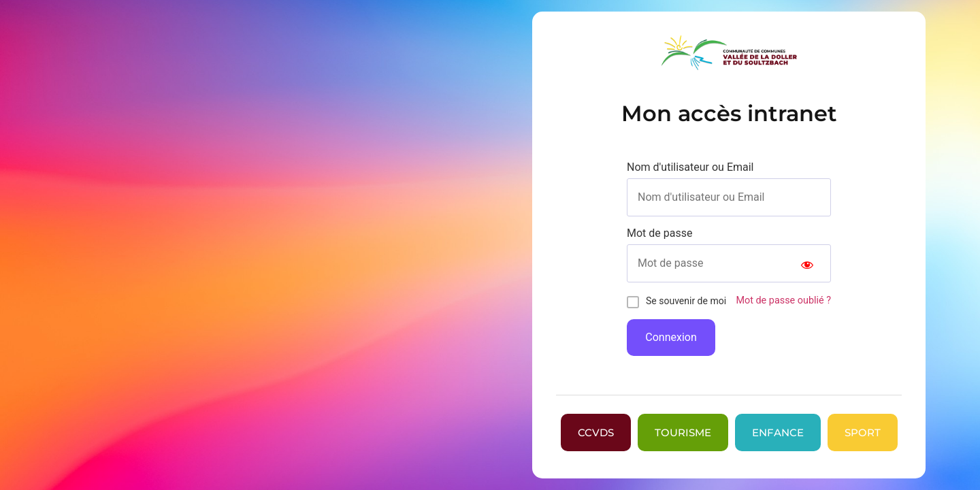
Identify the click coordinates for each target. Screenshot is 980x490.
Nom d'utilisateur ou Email (690, 167)
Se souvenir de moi (686, 301)
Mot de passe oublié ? (783, 300)
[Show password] (807, 263)
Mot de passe (659, 233)
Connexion (671, 337)
